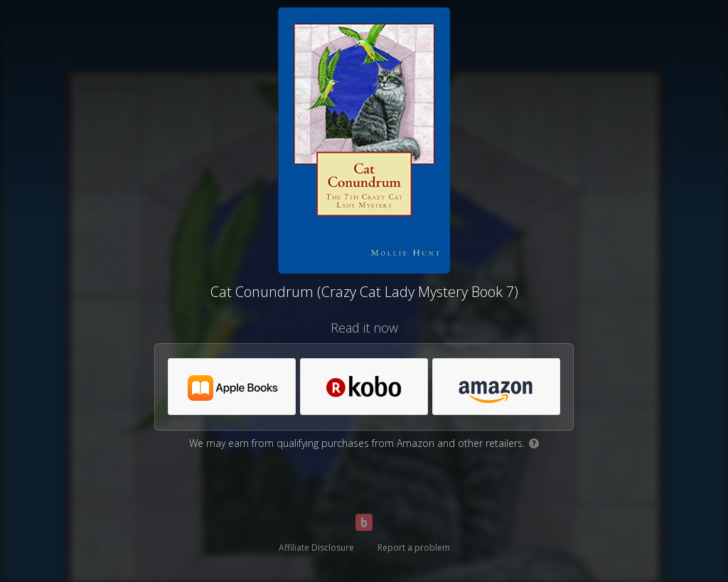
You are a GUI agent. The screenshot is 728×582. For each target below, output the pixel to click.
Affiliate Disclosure (316, 548)
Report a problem (414, 548)
